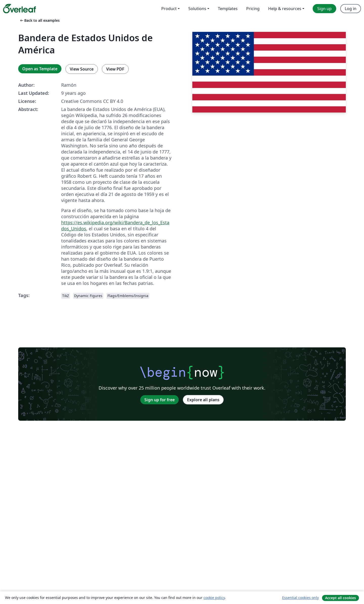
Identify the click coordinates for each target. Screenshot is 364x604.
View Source (82, 69)
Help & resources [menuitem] (285, 9)
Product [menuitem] (169, 9)
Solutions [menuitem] (197, 9)
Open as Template (40, 69)
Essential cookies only (300, 598)
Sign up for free (160, 400)
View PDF (115, 69)
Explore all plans (203, 400)
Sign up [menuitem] (324, 9)
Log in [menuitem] (351, 9)
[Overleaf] (19, 9)
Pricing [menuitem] (253, 9)
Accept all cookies (340, 598)
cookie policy (214, 598)
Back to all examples (39, 20)
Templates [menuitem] (228, 9)
